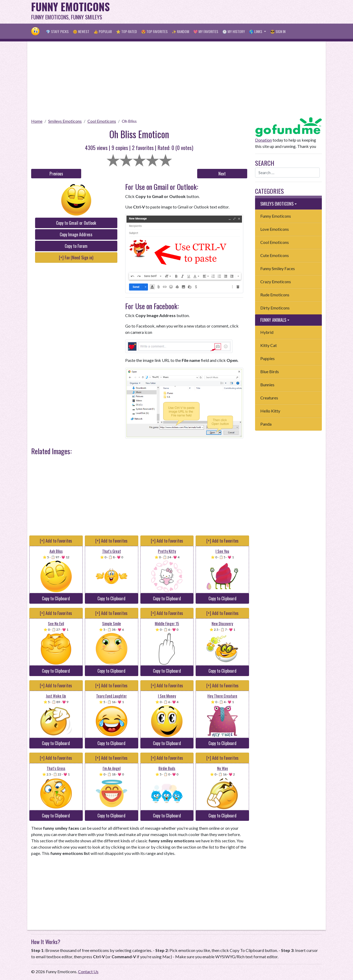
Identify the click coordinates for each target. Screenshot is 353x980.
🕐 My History (234, 31)
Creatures (269, 398)
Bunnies (267, 385)
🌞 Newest (81, 31)
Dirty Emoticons (275, 308)
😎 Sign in (278, 31)
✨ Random (180, 31)
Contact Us (88, 971)
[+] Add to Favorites (56, 541)
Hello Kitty (270, 411)
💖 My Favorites (206, 31)
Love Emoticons (275, 229)
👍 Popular (103, 31)
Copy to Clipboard (56, 598)
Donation (263, 140)
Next (222, 174)
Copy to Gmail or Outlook (76, 223)
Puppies (267, 358)
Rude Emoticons (275, 295)
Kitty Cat (269, 345)
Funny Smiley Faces (278, 268)
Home (37, 121)
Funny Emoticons (276, 216)
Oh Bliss (129, 121)
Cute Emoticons (275, 255)
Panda (266, 424)
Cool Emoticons (102, 121)
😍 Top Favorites (154, 31)
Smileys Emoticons (65, 121)
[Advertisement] (227, 12)
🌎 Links (256, 31)
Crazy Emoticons (276, 282)
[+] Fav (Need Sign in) (76, 258)
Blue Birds (270, 371)
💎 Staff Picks (57, 31)
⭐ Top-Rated (126, 31)
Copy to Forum (76, 246)
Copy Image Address (76, 234)
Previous (56, 174)
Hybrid (267, 332)
